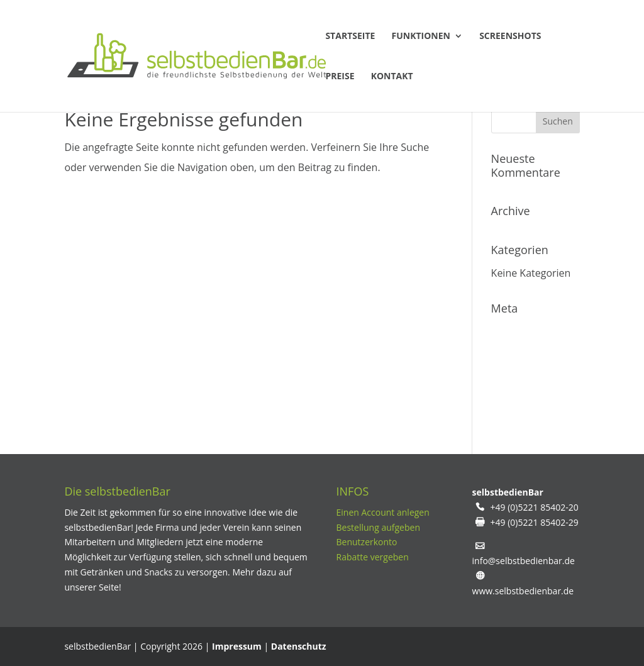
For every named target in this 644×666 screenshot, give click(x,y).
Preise (340, 77)
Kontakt (392, 77)
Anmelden (515, 332)
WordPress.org (526, 408)
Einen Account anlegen (383, 512)
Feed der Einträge (532, 357)
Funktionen (421, 36)
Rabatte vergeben (373, 557)
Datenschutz (299, 646)
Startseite (350, 36)
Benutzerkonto (367, 542)
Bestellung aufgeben (378, 527)
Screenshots (510, 36)
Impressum (237, 646)
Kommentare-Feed (535, 382)
